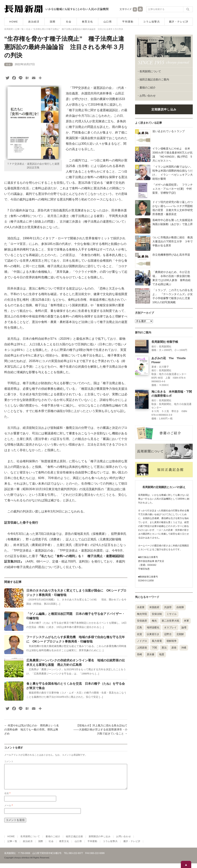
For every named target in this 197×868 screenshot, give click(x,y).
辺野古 (168, 634)
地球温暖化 (153, 627)
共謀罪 (168, 607)
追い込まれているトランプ (169, 131)
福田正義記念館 (74, 841)
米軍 (186, 621)
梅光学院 (142, 614)
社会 (69, 22)
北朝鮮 (180, 634)
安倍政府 (142, 621)
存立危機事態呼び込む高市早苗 (171, 255)
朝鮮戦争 (172, 641)
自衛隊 (180, 607)
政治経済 (34, 22)
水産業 (141, 607)
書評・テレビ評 (179, 22)
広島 (139, 627)
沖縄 (184, 648)
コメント (9, 761)
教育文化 (88, 22)
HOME (14, 22)
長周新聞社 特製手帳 (165, 342)
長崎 (139, 654)
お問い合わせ (148, 96)
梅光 (154, 621)
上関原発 (142, 648)
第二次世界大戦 (170, 621)
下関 (154, 648)
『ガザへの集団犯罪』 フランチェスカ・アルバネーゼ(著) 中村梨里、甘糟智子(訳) (173, 189)
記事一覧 (12, 846)
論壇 (184, 627)
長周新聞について (150, 71)
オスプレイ (170, 627)
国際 (53, 22)
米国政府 (154, 607)
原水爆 (151, 654)
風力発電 (157, 641)
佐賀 (139, 634)
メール (8, 810)
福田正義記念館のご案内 (154, 79)
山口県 (108, 22)
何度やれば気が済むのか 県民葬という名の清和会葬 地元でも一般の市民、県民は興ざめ (32, 729)
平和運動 (128, 22)
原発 (174, 648)
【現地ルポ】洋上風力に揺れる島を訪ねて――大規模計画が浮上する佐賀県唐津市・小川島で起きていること (100, 729)
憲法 (164, 648)
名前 (7, 798)
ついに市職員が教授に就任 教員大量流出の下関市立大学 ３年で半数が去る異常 (173, 241)
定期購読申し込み (164, 109)
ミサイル (172, 614)
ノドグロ (142, 641)
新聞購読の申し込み (100, 841)
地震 (162, 654)
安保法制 (157, 614)
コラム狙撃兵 (152, 22)
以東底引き (153, 634)
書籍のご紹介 (148, 88)
